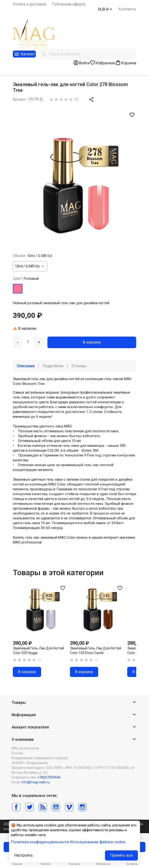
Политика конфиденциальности (40, 842)
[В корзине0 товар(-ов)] (126, 63)
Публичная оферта (69, 4)
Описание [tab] (26, 366)
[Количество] (28, 342)
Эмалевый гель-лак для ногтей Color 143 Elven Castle (96, 651)
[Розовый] (18, 289)
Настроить (24, 855)
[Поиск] (88, 54)
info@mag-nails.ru (36, 782)
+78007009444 (49, 777)
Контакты (127, 9)
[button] (74, 703)
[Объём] (30, 266)
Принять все (121, 855)
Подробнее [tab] (53, 366)
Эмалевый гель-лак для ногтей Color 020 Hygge (38, 651)
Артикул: (20, 99)
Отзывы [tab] (79, 366)
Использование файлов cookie (98, 842)
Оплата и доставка (30, 4)
